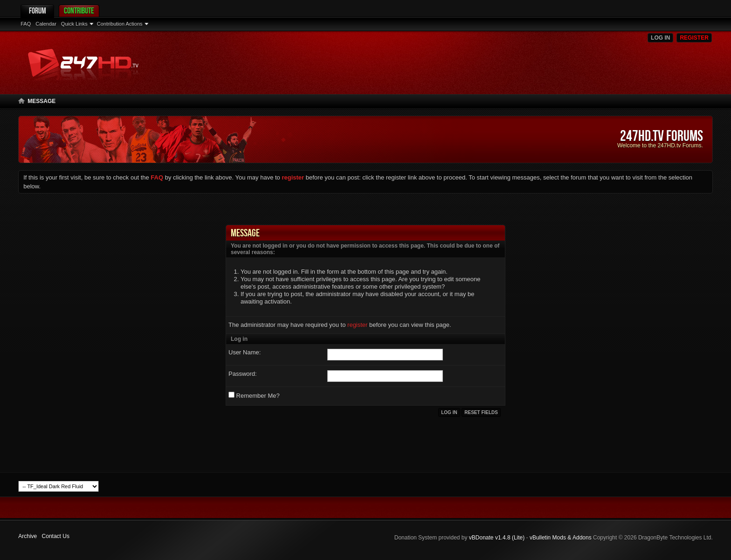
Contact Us (56, 536)
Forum (38, 10)
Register (694, 38)
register (357, 325)
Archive (28, 536)
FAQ (26, 24)
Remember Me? (254, 395)
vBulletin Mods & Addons (561, 538)
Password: (243, 374)
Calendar (46, 24)
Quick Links (74, 24)
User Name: (245, 352)
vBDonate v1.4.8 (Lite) (497, 538)
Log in (660, 38)
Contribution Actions (120, 24)
